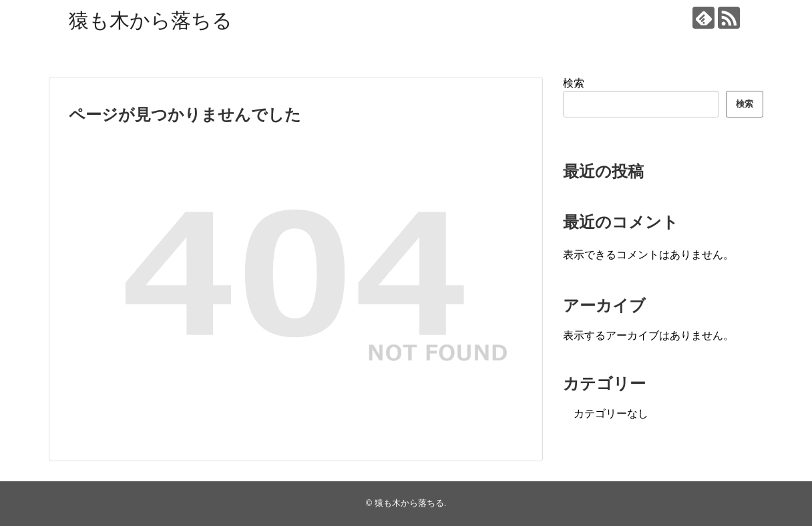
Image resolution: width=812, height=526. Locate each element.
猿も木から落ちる (151, 20)
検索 (574, 83)
